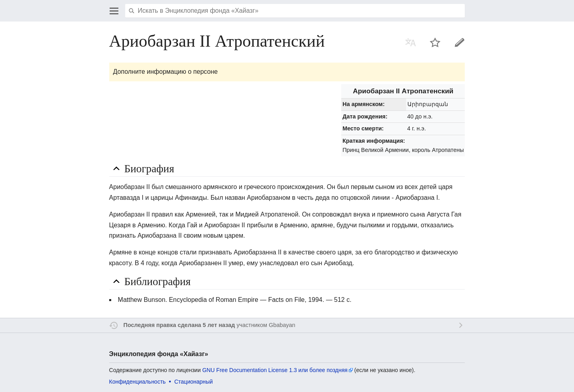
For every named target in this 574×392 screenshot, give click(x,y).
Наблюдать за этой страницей (435, 42)
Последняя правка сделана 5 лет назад (179, 325)
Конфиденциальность (138, 382)
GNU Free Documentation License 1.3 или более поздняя (275, 370)
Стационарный (194, 382)
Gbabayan (282, 325)
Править (460, 42)
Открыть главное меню (114, 11)
